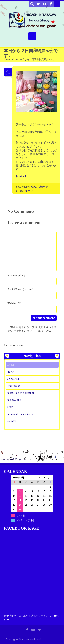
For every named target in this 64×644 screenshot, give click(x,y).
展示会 (29, 191)
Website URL (14, 303)
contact (11, 421)
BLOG (15, 60)
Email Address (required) (20, 289)
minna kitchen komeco (20, 414)
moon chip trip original (21, 393)
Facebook (21, 177)
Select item (13, 379)
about (11, 372)
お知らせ (43, 187)
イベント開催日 (26, 520)
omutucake (14, 386)
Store (10, 407)
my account (14, 400)
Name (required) (16, 275)
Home (7, 60)
